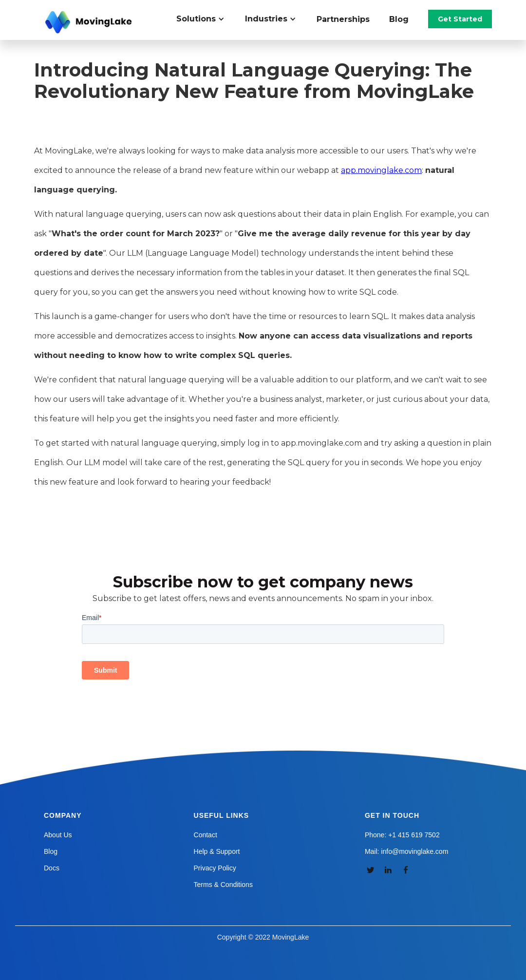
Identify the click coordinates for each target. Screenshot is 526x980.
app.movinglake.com (381, 170)
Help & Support (217, 851)
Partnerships (343, 19)
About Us (58, 835)
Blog (399, 19)
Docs (52, 868)
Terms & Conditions (223, 885)
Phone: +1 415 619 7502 (402, 835)
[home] (90, 22)
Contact (206, 835)
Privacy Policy (215, 868)
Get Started (460, 19)
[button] (206, 19)
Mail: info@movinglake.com (406, 851)
